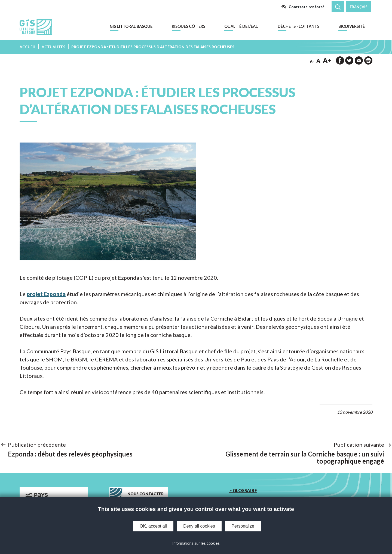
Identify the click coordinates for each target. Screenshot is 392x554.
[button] (303, 7)
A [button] (318, 61)
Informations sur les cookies (196, 543)
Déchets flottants (298, 26)
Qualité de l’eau (241, 26)
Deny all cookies (199, 526)
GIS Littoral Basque (131, 26)
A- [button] (312, 62)
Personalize (243, 526)
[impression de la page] (368, 60)
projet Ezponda (46, 294)
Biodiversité (352, 26)
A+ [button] (327, 60)
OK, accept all (153, 526)
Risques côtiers (189, 26)
